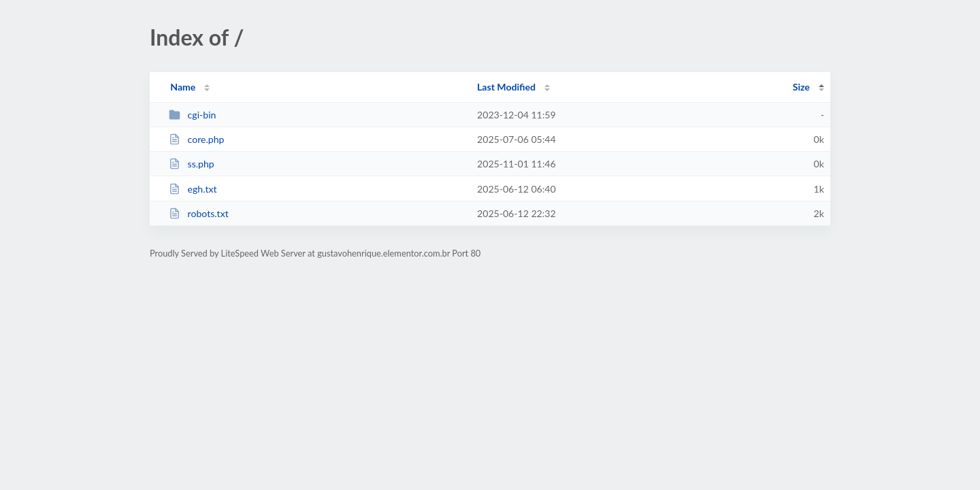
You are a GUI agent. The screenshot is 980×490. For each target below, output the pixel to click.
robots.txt (199, 213)
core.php (196, 139)
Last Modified (506, 87)
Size (801, 87)
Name (183, 87)
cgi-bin (192, 115)
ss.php (192, 164)
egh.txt (193, 189)
